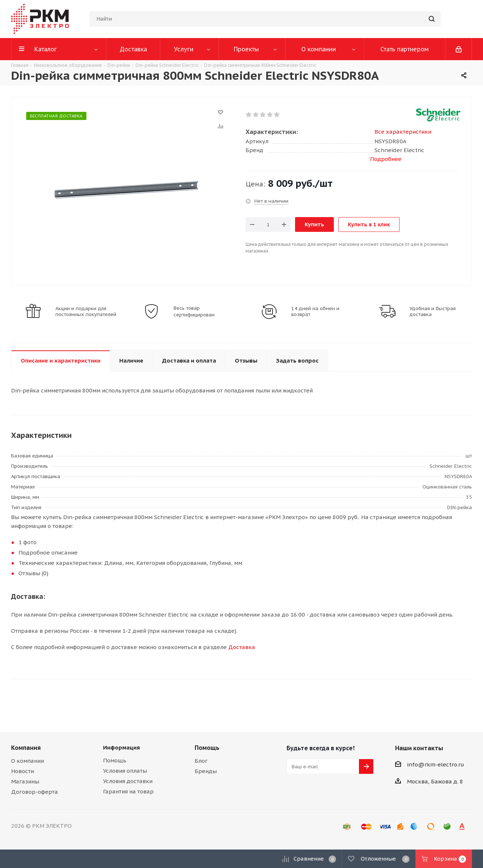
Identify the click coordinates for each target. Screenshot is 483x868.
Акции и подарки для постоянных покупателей (86, 312)
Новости (23, 771)
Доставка (242, 647)
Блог (201, 761)
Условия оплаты (125, 771)
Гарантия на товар (128, 791)
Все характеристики (403, 132)
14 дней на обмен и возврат (315, 312)
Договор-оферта (35, 792)
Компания (26, 748)
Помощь (115, 760)
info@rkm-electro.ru (436, 764)
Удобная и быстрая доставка (433, 312)
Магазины (25, 781)
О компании (28, 761)
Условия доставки (128, 781)
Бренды (206, 771)
